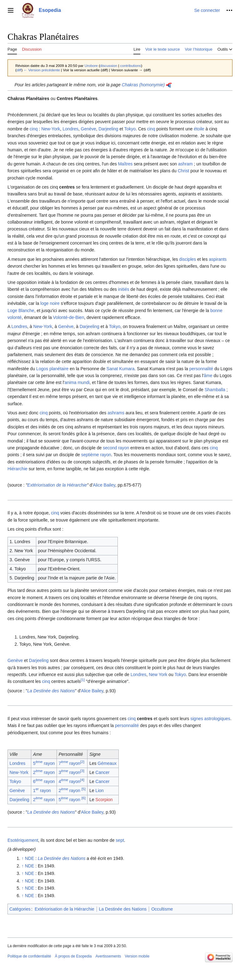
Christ (184, 171)
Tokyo (130, 129)
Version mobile (137, 956)
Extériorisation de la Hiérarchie (57, 485)
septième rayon (96, 455)
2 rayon (44, 772)
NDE (30, 858)
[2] (82, 762)
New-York (51, 129)
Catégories (20, 909)
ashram (185, 164)
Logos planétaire (52, 369)
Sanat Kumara (121, 369)
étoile (199, 129)
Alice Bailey (104, 485)
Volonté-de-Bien (69, 317)
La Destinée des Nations (51, 691)
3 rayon (69, 772)
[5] (84, 789)
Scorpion (104, 800)
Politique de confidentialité (29, 956)
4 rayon (69, 781)
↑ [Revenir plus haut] (23, 858)
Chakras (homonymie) (143, 85)
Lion (99, 791)
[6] (84, 798)
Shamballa (215, 390)
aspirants (218, 259)
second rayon (116, 448)
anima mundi (77, 382)
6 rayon (44, 781)
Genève (89, 129)
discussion (109, 66)
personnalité (201, 369)
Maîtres (125, 164)
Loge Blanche (21, 311)
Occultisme (162, 909)
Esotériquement (23, 840)
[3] (82, 771)
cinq (34, 129)
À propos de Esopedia (73, 956)
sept (120, 840)
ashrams (116, 413)
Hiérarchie (17, 469)
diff (19, 70)
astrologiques (217, 719)
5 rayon (44, 763)
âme (208, 376)
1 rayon (42, 791)
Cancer (102, 772)
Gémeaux (107, 763)
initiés (124, 289)
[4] (82, 780)
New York (158, 674)
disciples (187, 259)
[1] (83, 680)
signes (197, 719)
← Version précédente (42, 70)
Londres (70, 129)
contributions (131, 66)
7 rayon (69, 763)
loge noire (50, 303)
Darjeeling (108, 129)
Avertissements (108, 956)
